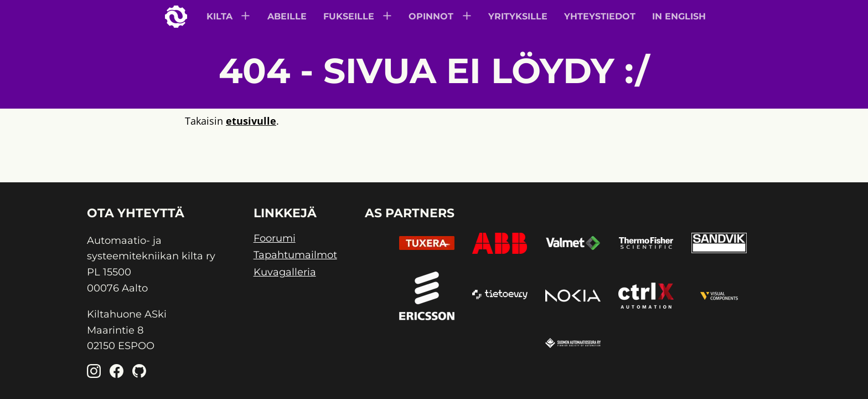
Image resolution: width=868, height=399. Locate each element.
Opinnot (431, 16)
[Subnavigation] (247, 17)
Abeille (287, 16)
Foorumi (275, 239)
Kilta (219, 16)
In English (679, 16)
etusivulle (251, 121)
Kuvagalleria (285, 272)
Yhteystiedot (600, 16)
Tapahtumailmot (295, 255)
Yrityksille (518, 16)
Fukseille (349, 16)
